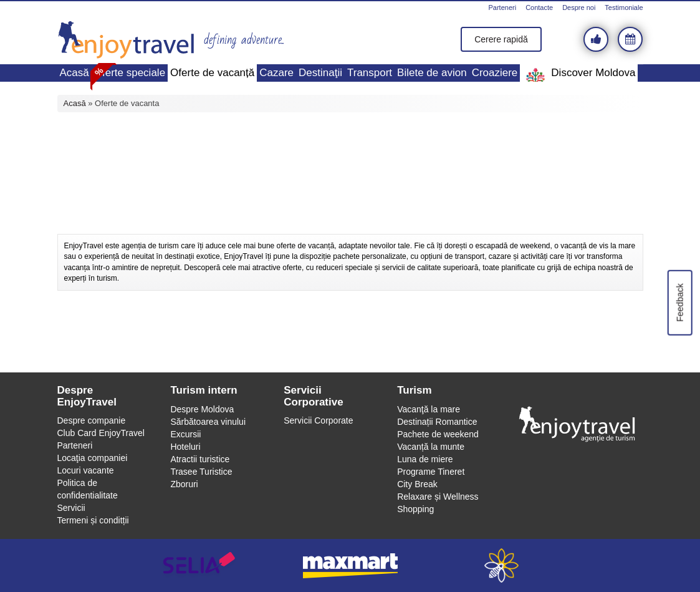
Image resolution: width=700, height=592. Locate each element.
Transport (370, 73)
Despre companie (92, 420)
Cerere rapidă (501, 39)
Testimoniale (624, 7)
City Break (417, 484)
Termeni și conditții (93, 520)
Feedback (679, 302)
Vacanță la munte (431, 447)
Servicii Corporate (318, 420)
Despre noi (579, 7)
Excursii (185, 434)
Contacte (539, 7)
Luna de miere (425, 459)
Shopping (415, 509)
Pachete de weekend (438, 434)
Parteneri (502, 7)
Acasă (74, 73)
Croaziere (495, 73)
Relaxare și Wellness (438, 497)
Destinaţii (320, 73)
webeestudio (501, 565)
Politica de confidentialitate (88, 489)
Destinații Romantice (437, 422)
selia (199, 565)
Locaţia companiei (93, 458)
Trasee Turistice (201, 472)
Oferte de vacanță (212, 73)
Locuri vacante (86, 470)
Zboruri (184, 484)
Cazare (276, 73)
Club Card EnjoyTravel (101, 433)
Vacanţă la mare (429, 409)
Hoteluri (185, 447)
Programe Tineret (431, 472)
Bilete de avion (432, 73)
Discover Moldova (593, 73)
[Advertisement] (350, 203)
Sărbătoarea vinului (208, 422)
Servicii (71, 508)
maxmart (350, 565)
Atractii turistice (200, 459)
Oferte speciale (130, 73)
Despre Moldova (202, 409)
